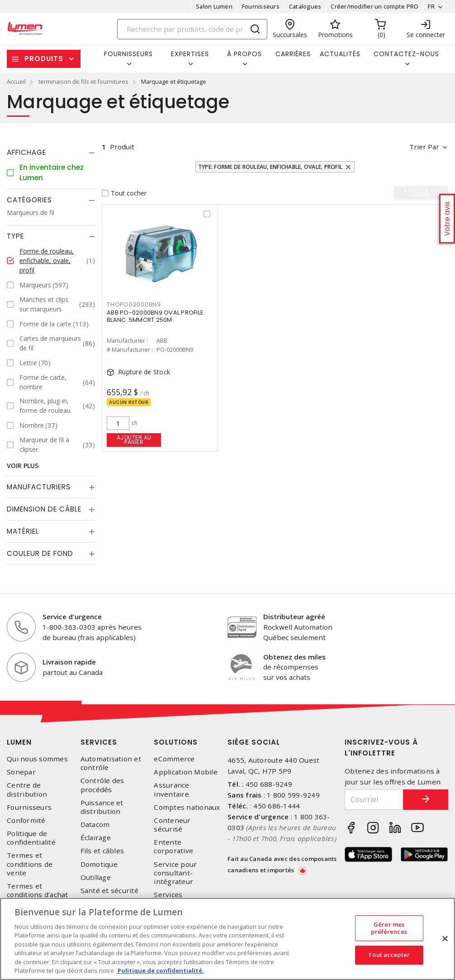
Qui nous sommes (37, 759)
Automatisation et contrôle (111, 763)
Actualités (340, 54)
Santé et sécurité (109, 891)
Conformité (26, 820)
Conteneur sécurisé (172, 825)
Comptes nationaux (187, 807)
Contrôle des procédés (102, 785)
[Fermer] (445, 938)
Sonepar (21, 772)
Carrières (293, 54)
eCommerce (174, 759)
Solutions (176, 742)
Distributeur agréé (294, 617)
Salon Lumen (214, 6)
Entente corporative (173, 846)
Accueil (16, 81)
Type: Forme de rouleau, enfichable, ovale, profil (270, 167)
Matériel (23, 531)
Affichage (26, 152)
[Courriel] (374, 800)
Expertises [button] (190, 54)
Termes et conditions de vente (30, 864)
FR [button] (431, 6)
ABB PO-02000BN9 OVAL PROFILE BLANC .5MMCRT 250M (155, 316)
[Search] (192, 29)
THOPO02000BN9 (134, 304)
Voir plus (23, 466)
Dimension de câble (44, 509)
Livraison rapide (69, 662)
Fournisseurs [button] (128, 54)
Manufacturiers (39, 487)
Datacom (95, 825)
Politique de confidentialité (31, 838)
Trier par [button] (424, 147)
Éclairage (96, 838)
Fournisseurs (261, 6)
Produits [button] (44, 59)
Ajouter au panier (134, 440)
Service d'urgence (72, 617)
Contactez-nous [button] (406, 54)
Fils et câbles (102, 851)
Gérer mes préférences (389, 928)
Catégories (29, 200)
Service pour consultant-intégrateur (175, 873)
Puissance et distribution (102, 807)
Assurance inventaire (171, 789)
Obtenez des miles (294, 657)
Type (15, 236)
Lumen (19, 742)
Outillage (96, 877)
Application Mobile (186, 772)
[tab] (51, 153)
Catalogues (305, 6)
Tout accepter (389, 955)
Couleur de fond (40, 553)
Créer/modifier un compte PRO (374, 6)
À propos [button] (244, 54)
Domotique (99, 864)
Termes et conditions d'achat (38, 890)
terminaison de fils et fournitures (83, 81)
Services (99, 742)
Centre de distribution (27, 789)
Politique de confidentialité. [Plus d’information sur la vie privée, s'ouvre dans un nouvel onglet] (160, 970)
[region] (227, 939)
